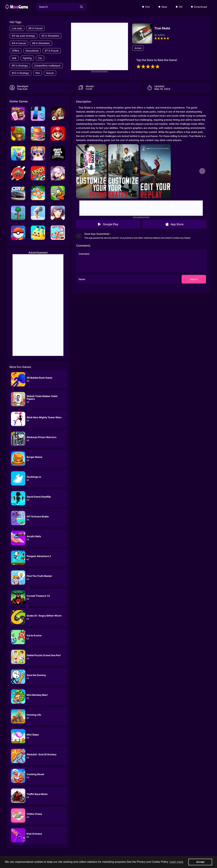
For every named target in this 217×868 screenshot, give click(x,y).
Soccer (50, 73)
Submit (194, 279)
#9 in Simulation (41, 43)
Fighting (27, 58)
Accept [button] (200, 862)
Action (138, 48)
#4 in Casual (19, 43)
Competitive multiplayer (47, 65)
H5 (181, 7)
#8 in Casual (35, 28)
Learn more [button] (176, 862)
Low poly (17, 28)
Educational (32, 51)
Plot (38, 73)
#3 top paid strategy (23, 36)
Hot (147, 7)
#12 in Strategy (20, 73)
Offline (16, 51)
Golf (14, 58)
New (164, 7)
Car (40, 58)
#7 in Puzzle (52, 51)
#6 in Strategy (20, 65)
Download (200, 7)
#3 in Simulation (50, 36)
